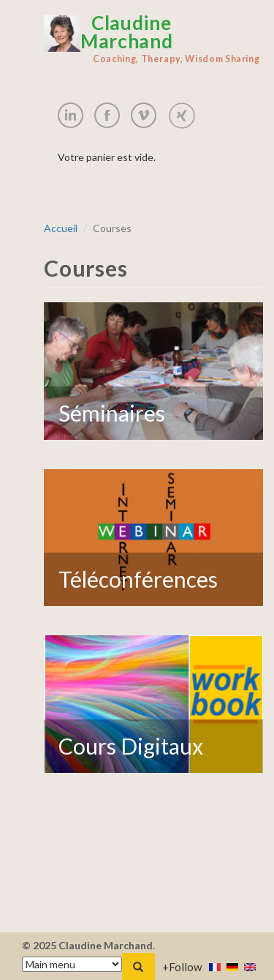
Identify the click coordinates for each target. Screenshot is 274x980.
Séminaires (112, 413)
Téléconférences (138, 579)
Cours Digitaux (131, 746)
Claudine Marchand (153, 39)
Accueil (61, 228)
